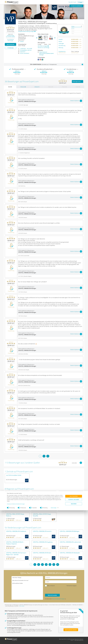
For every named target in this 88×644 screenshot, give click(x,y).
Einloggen (80, 2)
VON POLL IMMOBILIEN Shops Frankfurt (15, 504)
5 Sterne (73, 26)
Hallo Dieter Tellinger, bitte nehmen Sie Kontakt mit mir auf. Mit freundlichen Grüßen (27, 588)
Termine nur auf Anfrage (43, 48)
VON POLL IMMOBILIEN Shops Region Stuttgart (44, 493)
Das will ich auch (72, 2)
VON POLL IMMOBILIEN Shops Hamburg (69, 493)
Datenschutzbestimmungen (19, 638)
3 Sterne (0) (51, 87)
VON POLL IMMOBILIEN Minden (42, 553)
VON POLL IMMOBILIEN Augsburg (43, 542)
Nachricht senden (52, 595)
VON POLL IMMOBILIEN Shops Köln (43, 503)
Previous (37, 38)
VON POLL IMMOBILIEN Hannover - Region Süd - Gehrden (16, 554)
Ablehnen (74, 637)
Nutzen (60, 41)
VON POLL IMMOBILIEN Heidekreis (16, 531)
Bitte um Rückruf (51, 586)
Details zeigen (54, 641)
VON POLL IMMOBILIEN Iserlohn (42, 531)
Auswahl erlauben (74, 633)
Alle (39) (10, 87)
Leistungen (61, 43)
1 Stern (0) (78, 87)
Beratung (61, 48)
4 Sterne (73, 28)
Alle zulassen (74, 630)
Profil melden (22, 606)
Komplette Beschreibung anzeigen (27, 31)
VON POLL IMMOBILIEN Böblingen (70, 531)
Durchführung (62, 46)
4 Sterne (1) (37, 87)
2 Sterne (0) (64, 87)
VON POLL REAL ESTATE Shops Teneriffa (42, 515)
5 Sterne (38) (23, 87)
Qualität (61, 39)
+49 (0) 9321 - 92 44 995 (26, 49)
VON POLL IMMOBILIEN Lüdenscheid (70, 542)
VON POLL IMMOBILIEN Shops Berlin (17, 492)
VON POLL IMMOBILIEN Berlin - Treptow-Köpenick (15, 543)
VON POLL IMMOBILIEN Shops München (69, 504)
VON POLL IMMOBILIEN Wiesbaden (70, 553)
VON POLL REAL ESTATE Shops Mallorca (15, 515)
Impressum (9, 638)
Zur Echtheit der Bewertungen (10, 40)
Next (55, 38)
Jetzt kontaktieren (76, 6)
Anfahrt (22, 41)
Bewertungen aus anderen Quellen (10, 36)
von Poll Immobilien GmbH (14, 475)
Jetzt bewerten (11, 44)
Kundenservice (62, 51)
